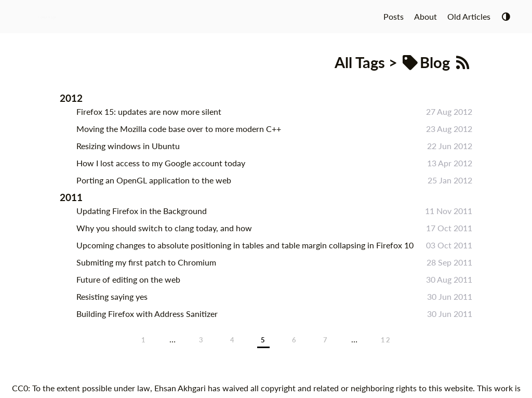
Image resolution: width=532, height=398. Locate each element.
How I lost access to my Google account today (161, 163)
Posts (394, 16)
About (425, 16)
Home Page (47, 16)
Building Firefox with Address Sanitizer (147, 314)
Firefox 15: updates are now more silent (149, 111)
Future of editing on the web (128, 279)
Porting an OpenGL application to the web (154, 180)
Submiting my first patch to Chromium (146, 262)
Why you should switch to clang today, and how (164, 228)
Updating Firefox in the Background (142, 211)
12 (386, 340)
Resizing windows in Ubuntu (128, 146)
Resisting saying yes (112, 296)
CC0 (20, 388)
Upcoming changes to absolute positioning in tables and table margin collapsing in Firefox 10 (245, 245)
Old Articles (469, 16)
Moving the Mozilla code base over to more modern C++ (179, 129)
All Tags (360, 62)
